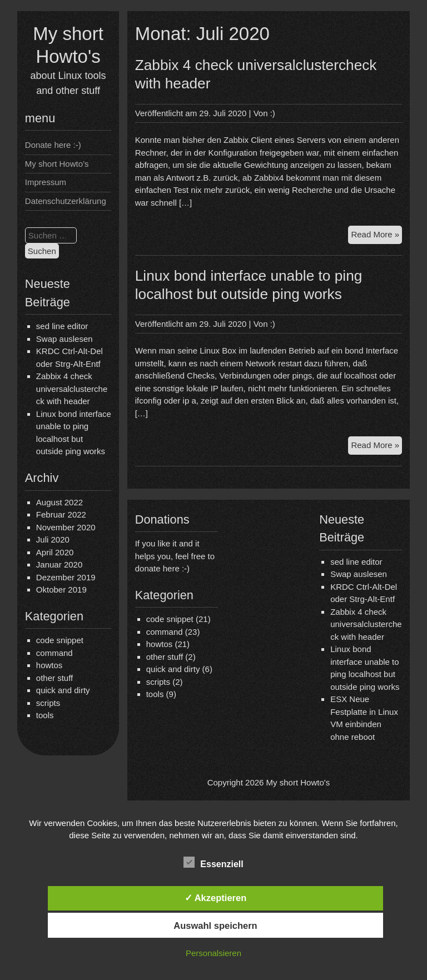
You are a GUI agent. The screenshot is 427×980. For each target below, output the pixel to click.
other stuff (54, 678)
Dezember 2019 (66, 577)
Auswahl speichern (215, 926)
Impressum (46, 182)
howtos (49, 665)
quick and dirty (63, 690)
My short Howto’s (57, 164)
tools (45, 715)
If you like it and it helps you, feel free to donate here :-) (175, 556)
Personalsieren (213, 953)
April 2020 (55, 552)
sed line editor (62, 326)
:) (273, 113)
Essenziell (213, 863)
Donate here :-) (53, 145)
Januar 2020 (59, 564)
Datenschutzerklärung (66, 201)
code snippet (60, 640)
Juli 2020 (53, 539)
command (54, 653)
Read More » (376, 236)
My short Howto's (298, 782)
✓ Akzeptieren (216, 898)
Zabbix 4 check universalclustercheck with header (72, 389)
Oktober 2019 (61, 590)
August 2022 (59, 502)
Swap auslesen (64, 339)
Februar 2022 (61, 514)
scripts (48, 703)
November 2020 (66, 527)
